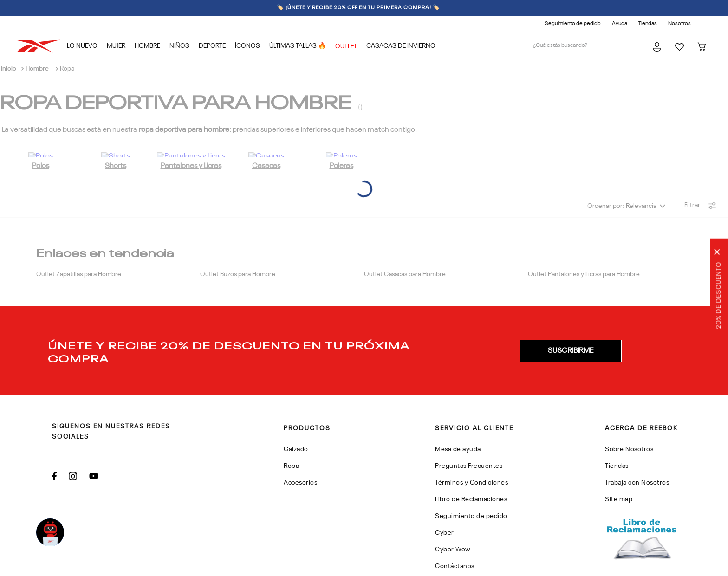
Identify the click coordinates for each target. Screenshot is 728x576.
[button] (571, 305)
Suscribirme (571, 305)
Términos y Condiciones (636, 565)
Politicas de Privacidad (560, 565)
